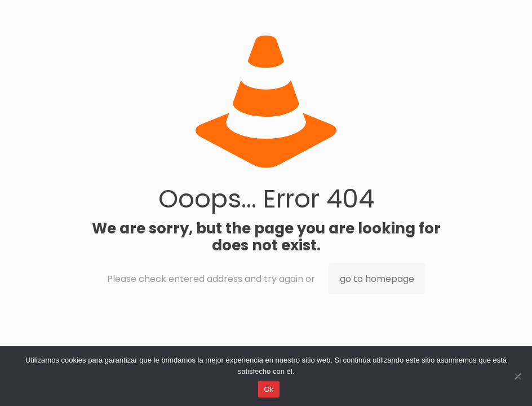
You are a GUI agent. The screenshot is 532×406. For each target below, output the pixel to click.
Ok (269, 389)
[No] (518, 376)
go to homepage (377, 279)
